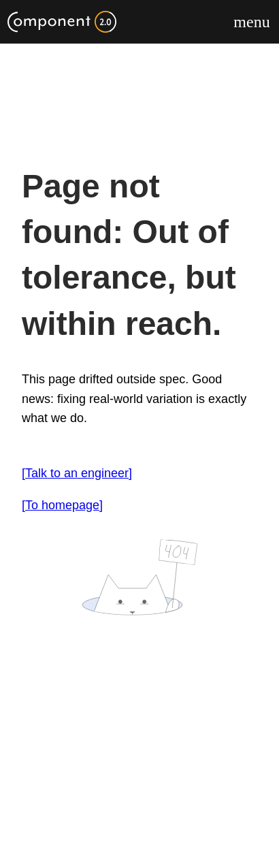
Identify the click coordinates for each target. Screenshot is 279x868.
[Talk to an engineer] (77, 473)
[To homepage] (62, 505)
